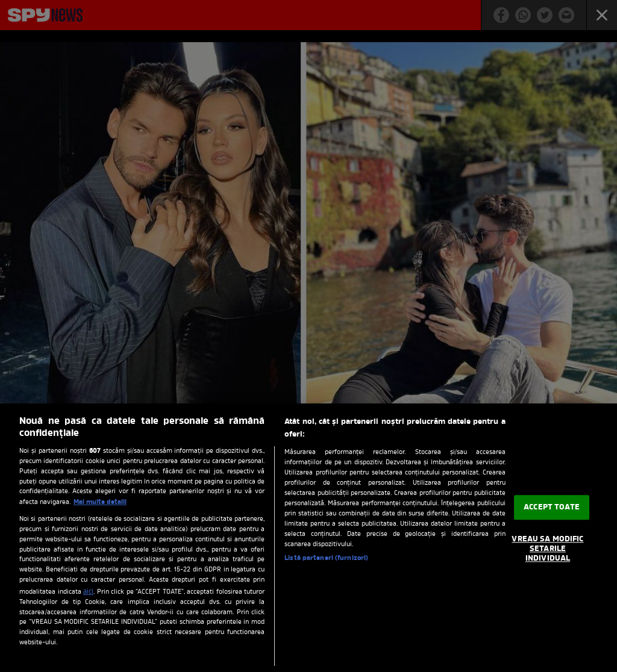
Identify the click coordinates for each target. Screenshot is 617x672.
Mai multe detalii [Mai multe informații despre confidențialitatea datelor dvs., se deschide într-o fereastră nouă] (100, 502)
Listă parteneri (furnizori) (326, 558)
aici (88, 592)
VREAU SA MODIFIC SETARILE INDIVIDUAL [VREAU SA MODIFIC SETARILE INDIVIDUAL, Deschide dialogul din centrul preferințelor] (547, 549)
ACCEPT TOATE (552, 507)
